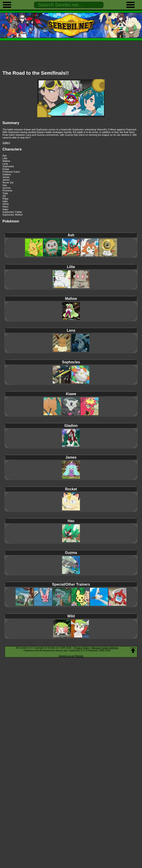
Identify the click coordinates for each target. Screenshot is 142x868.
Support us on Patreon (71, 656)
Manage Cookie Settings (105, 648)
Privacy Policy (82, 648)
